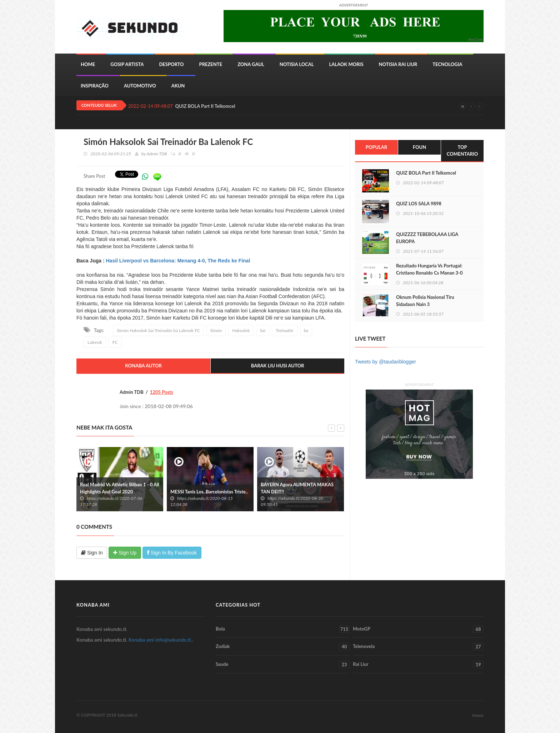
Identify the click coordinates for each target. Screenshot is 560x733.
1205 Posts (162, 392)
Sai (263, 330)
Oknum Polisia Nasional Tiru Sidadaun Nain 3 (425, 301)
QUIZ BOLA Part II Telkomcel (205, 106)
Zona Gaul (251, 64)
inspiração (95, 86)
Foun (419, 147)
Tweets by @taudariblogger (386, 362)
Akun (178, 86)
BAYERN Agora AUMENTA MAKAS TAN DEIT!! (297, 488)
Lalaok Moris (346, 64)
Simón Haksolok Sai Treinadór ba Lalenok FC (158, 330)
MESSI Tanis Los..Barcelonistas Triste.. (209, 492)
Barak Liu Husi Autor (278, 366)
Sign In (92, 553)
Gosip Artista (127, 64)
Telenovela (418, 647)
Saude (283, 664)
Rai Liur (418, 664)
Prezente (211, 64)
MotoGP (418, 629)
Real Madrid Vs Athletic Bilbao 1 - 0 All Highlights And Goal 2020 (119, 488)
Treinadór (285, 330)
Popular (376, 147)
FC (115, 342)
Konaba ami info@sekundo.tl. (160, 640)
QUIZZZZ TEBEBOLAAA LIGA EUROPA (427, 238)
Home (88, 64)
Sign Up (125, 553)
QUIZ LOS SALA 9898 (419, 204)
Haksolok (241, 330)
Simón (216, 330)
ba (306, 330)
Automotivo (140, 86)
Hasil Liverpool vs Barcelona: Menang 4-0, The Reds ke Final (178, 261)
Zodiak (283, 647)
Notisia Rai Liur (398, 64)
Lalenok (95, 342)
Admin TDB (157, 154)
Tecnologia (447, 64)
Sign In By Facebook (172, 553)
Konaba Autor (143, 366)
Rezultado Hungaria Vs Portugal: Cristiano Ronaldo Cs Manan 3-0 (429, 269)
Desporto (171, 64)
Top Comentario (462, 150)
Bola (283, 629)
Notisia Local (297, 64)
